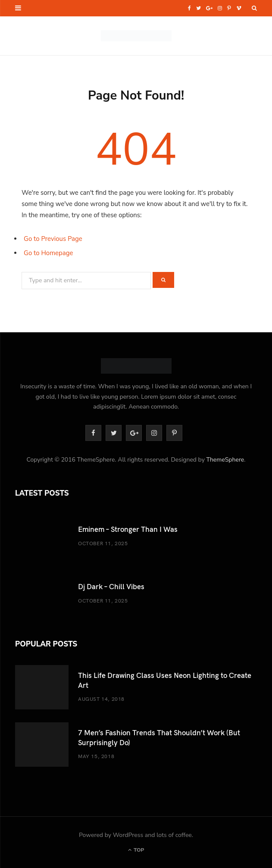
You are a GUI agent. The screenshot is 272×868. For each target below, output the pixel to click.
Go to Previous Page (53, 239)
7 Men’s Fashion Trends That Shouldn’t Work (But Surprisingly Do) (159, 737)
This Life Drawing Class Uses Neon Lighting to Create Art (165, 680)
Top (136, 850)
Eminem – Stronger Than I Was (128, 529)
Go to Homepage (48, 253)
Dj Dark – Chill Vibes (111, 586)
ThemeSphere (225, 460)
